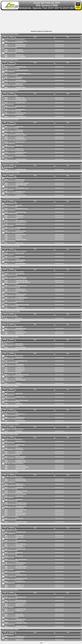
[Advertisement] (41, 21)
